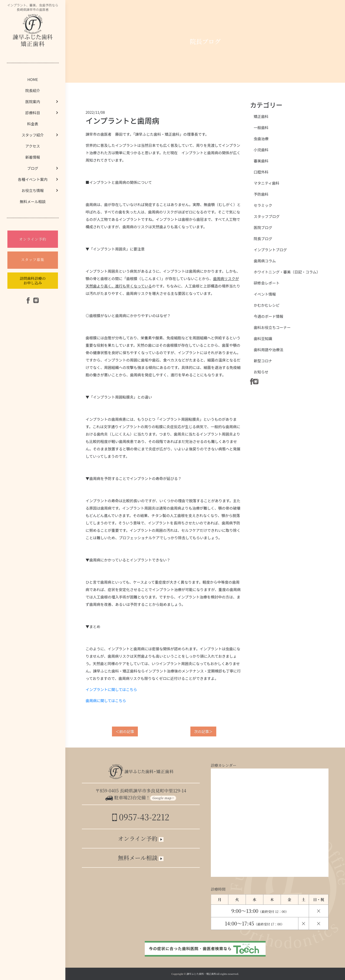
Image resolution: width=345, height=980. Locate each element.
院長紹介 (33, 90)
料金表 (33, 124)
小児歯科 (261, 150)
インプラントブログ (270, 250)
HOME (33, 79)
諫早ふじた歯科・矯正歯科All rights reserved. (213, 974)
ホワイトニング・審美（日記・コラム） (287, 272)
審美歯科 (261, 161)
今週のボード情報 (269, 316)
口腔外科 (261, 172)
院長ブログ (263, 239)
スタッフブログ (267, 216)
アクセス (33, 146)
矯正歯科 (261, 116)
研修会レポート (267, 283)
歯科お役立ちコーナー (272, 327)
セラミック (263, 205)
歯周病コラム (265, 261)
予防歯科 (261, 194)
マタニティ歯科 (267, 183)
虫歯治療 (261, 139)
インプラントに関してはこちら (111, 689)
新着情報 (33, 157)
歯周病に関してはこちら (106, 701)
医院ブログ (263, 227)
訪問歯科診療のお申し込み (33, 280)
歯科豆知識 (263, 338)
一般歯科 (261, 127)
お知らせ (261, 372)
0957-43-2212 (141, 817)
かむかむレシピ (267, 305)
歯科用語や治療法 (269, 350)
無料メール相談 (33, 202)
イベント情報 (265, 294)
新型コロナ (263, 361)
